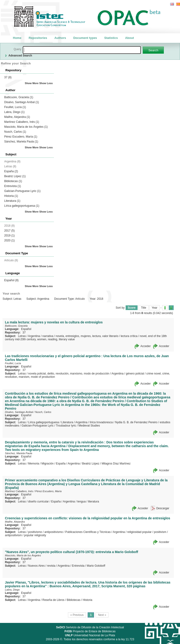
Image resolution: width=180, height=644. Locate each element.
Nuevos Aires (36, 566)
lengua (82, 502)
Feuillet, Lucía (15, 107)
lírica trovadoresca (101, 422)
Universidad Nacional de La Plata (90, 635)
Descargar (163, 508)
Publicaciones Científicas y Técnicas (88, 532)
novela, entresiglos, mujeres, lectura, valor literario (87, 336)
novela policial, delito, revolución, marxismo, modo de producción (69, 374)
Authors (60, 38)
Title (143, 308)
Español (11, 280)
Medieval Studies (89, 426)
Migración (48, 464)
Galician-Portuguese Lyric (22, 191)
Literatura (12, 201)
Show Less (46, 83)
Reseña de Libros (53, 600)
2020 (9, 240)
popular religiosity (35, 535)
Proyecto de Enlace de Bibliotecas (90, 631)
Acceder (146, 346)
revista (51, 566)
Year (154, 308)
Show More (32, 83)
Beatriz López (15, 176)
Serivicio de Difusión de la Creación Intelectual (90, 627)
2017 (9, 231)
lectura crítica (129, 336)
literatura (94, 502)
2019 (9, 236)
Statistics (111, 38)
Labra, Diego (14, 112)
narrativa (48, 336)
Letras (22, 336)
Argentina (34, 336)
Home (17, 38)
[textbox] (82, 50)
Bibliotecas (13, 181)
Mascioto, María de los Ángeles (26, 127)
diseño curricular (38, 502)
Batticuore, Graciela (19, 97)
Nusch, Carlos (15, 132)
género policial (135, 374)
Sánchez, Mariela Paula (21, 142)
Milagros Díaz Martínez (116, 464)
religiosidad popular (139, 532)
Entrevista (13, 186)
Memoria (34, 464)
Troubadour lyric (66, 426)
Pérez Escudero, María (21, 137)
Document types (85, 38)
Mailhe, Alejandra (17, 117)
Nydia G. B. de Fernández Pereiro (136, 422)
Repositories (38, 38)
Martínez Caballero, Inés (22, 122)
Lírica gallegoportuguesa (22, 206)
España (11, 171)
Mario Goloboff (96, 566)
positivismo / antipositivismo (45, 532)
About (130, 38)
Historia (11, 196)
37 (8, 77)
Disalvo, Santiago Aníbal (22, 102)
